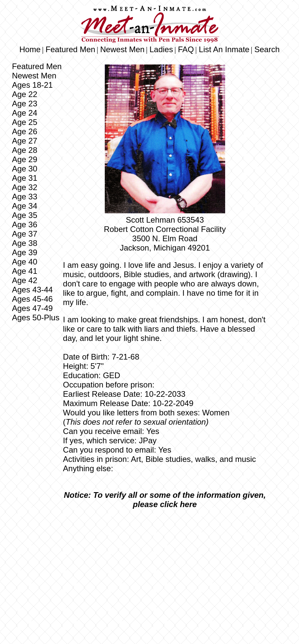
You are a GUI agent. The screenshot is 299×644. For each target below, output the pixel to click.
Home (30, 49)
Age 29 (25, 159)
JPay (148, 440)
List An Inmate (224, 49)
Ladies (161, 49)
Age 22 (25, 94)
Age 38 (25, 243)
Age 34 (25, 206)
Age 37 (25, 234)
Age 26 (25, 131)
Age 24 (25, 113)
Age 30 (25, 169)
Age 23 (25, 104)
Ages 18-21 (32, 85)
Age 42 (25, 280)
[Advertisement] (165, 564)
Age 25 (25, 122)
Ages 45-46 (32, 299)
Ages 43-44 (32, 290)
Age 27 (25, 141)
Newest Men (122, 49)
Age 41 (25, 271)
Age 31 (25, 178)
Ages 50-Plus (36, 318)
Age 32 (25, 187)
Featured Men (70, 49)
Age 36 (25, 224)
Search (267, 49)
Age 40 (25, 262)
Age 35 (25, 215)
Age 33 (25, 197)
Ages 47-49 (32, 308)
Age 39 (25, 252)
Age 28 (25, 150)
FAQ (186, 49)
